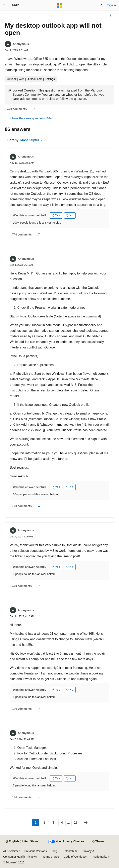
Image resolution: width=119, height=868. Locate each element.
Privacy (87, 851)
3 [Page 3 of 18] (53, 823)
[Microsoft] (60, 5)
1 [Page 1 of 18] (36, 823)
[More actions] (111, 16)
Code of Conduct (74, 857)
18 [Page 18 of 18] (76, 823)
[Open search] (102, 5)
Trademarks (100, 857)
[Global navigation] (4, 5)
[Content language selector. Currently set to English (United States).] (22, 842)
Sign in (112, 5)
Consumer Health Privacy (19, 857)
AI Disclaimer (11, 851)
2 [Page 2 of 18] (44, 823)
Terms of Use (51, 857)
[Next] (86, 823)
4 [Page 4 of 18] (62, 823)
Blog (54, 851)
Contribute (71, 851)
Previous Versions (35, 851)
